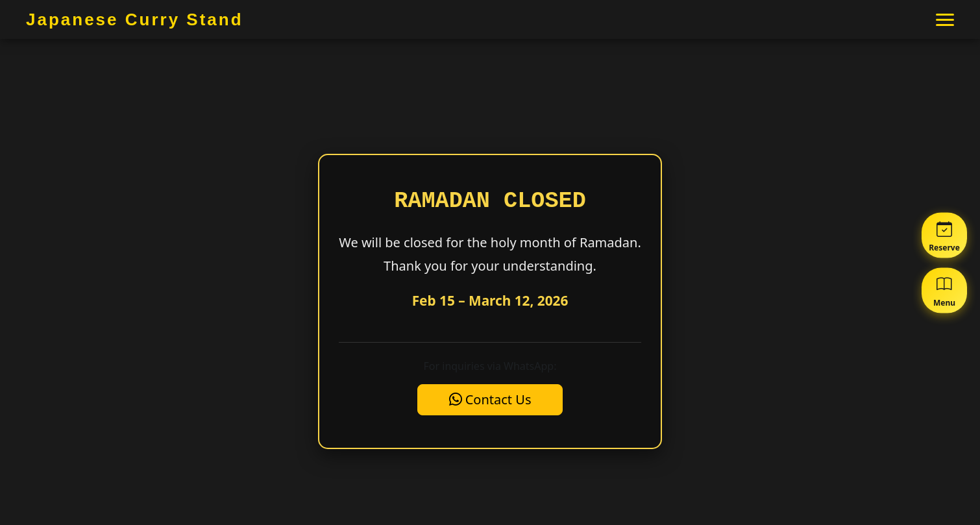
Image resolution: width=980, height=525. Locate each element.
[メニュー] (945, 19)
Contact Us (490, 399)
